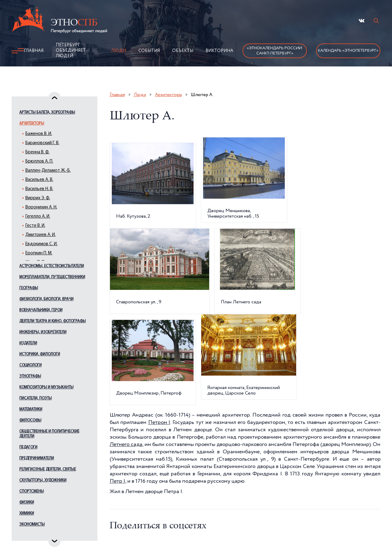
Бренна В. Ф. (38, 152)
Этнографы (30, 376)
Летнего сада (126, 444)
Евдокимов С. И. (41, 244)
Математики (31, 409)
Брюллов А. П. (39, 161)
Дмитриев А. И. (41, 235)
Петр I (117, 481)
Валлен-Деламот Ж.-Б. (48, 171)
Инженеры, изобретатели (43, 332)
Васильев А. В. (39, 180)
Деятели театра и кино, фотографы (53, 321)
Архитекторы (32, 124)
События (149, 51)
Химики (27, 513)
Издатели (28, 343)
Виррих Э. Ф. (38, 198)
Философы (30, 420)
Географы (29, 288)
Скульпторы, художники (43, 480)
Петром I (159, 422)
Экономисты (32, 525)
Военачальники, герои (41, 310)
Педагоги (28, 447)
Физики (27, 502)
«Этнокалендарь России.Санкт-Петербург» (275, 51)
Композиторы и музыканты (46, 387)
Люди (119, 51)
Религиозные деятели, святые (48, 469)
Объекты (183, 51)
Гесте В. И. (35, 226)
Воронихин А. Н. (41, 207)
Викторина (219, 51)
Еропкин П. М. (39, 253)
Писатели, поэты (36, 398)
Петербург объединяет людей (71, 51)
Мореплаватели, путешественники (52, 277)
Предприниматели (37, 458)
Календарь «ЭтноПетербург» (348, 51)
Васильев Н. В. (39, 189)
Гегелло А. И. (38, 217)
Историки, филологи (40, 354)
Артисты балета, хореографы (47, 112)
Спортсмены (32, 491)
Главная (34, 51)
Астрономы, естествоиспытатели (52, 266)
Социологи (30, 365)
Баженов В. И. (39, 134)
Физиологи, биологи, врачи (46, 299)
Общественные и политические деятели (49, 434)
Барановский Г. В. (42, 143)
